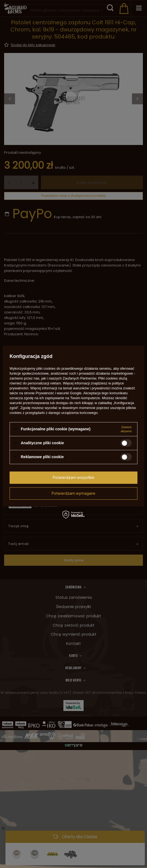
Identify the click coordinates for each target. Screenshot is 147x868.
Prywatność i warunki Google (58, 393)
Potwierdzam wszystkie (73, 478)
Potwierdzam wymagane (73, 493)
